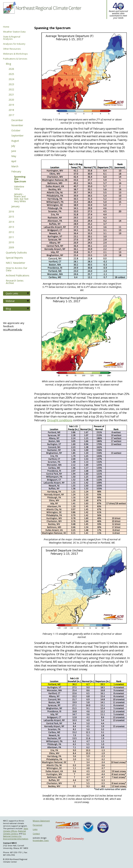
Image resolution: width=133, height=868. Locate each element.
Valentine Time (19, 188)
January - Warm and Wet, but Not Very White (21, 198)
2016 (11, 212)
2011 (11, 237)
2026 (11, 69)
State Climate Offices (16, 830)
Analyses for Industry (14, 44)
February (16, 172)
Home (6, 27)
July (13, 146)
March (15, 167)
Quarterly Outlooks (16, 253)
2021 (11, 95)
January (15, 207)
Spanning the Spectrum (20, 179)
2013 (11, 227)
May (14, 156)
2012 (11, 232)
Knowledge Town (41, 840)
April (14, 161)
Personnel (37, 825)
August (15, 141)
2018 (11, 110)
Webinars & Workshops (15, 54)
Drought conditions (60, 420)
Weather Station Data (14, 32)
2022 (11, 90)
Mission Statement (41, 821)
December (17, 120)
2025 (11, 74)
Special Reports (14, 258)
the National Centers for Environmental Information (16, 836)
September (17, 136)
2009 (11, 248)
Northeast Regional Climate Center (42, 13)
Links (35, 829)
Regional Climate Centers (14, 832)
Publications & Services (15, 59)
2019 (11, 105)
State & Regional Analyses (12, 38)
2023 (11, 84)
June (14, 151)
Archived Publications (18, 276)
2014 (11, 222)
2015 (11, 217)
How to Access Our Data (17, 269)
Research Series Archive (15, 282)
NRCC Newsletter (16, 263)
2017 (11, 115)
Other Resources (12, 49)
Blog (8, 64)
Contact (36, 834)
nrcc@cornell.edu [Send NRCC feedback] (13, 329)
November (17, 126)
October (16, 131)
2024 (11, 79)
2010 (11, 243)
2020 (11, 100)
